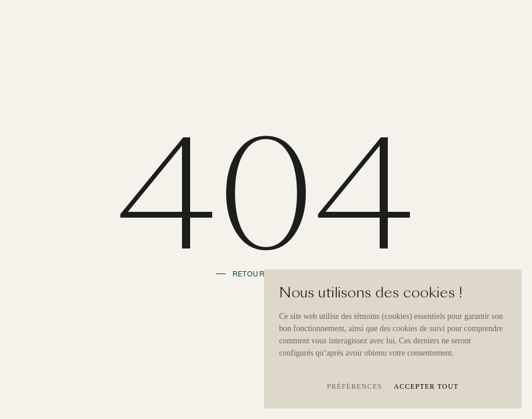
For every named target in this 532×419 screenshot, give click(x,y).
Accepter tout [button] (426, 386)
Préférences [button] (354, 386)
